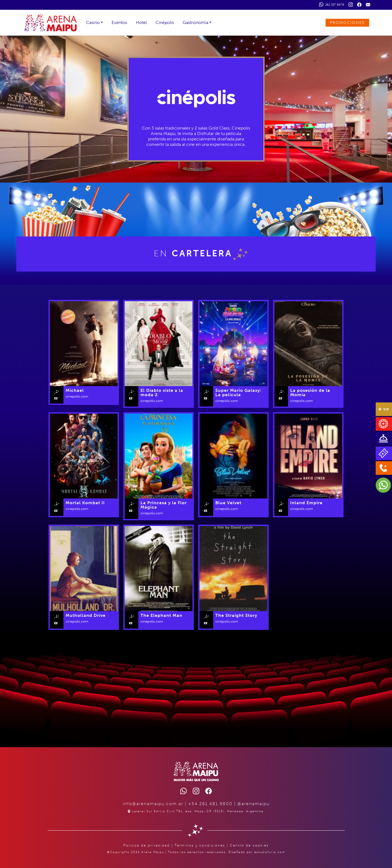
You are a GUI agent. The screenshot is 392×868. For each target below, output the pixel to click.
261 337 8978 (332, 4)
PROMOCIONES (347, 23)
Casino (93, 22)
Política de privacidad (147, 845)
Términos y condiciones (200, 845)
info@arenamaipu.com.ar (153, 804)
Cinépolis (165, 22)
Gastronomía (195, 22)
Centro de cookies (249, 845)
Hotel (141, 22)
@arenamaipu (253, 804)
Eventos (119, 22)
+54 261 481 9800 (210, 804)
